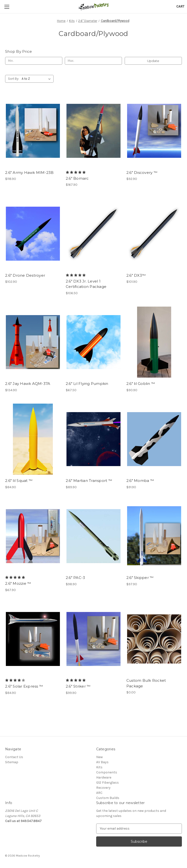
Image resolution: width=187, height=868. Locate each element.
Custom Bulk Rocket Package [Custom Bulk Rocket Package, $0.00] (146, 683)
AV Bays (102, 762)
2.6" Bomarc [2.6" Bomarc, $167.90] (77, 178)
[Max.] (93, 61)
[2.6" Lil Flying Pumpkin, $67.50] (93, 342)
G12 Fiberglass (108, 783)
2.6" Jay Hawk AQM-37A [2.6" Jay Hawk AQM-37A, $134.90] (28, 384)
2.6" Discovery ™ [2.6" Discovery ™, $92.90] (142, 173)
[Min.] (34, 61)
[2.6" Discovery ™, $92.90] (154, 131)
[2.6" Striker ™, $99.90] (93, 639)
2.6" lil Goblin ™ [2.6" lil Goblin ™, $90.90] (141, 384)
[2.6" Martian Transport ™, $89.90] (93, 439)
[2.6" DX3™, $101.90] (154, 234)
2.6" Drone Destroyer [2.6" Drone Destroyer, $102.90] (25, 275)
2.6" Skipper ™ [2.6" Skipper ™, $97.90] (140, 578)
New (99, 757)
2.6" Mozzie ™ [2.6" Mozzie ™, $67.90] (18, 583)
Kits (99, 767)
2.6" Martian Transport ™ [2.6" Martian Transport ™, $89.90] (89, 481)
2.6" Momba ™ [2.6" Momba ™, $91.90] (140, 481)
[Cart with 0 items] (180, 6)
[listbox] (37, 79)
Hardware (104, 777)
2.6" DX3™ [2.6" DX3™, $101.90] (136, 275)
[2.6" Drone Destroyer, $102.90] (33, 234)
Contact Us (14, 757)
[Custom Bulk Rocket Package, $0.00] (154, 639)
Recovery (103, 788)
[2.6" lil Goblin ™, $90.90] (154, 342)
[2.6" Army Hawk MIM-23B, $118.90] (33, 131)
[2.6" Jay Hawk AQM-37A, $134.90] (33, 342)
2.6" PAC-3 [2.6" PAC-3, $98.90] (75, 578)
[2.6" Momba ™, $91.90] (154, 439)
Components (107, 772)
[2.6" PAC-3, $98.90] (93, 536)
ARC (99, 793)
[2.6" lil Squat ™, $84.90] (33, 439)
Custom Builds (108, 798)
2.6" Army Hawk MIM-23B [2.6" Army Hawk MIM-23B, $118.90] (29, 173)
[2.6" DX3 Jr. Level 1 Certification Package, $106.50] (93, 234)
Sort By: (14, 79)
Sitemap (12, 762)
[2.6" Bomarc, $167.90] (93, 131)
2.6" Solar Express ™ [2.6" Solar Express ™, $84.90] (24, 686)
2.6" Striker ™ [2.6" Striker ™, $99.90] (78, 686)
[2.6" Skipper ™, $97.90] (154, 536)
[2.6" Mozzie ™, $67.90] (33, 536)
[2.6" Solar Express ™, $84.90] (33, 639)
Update (153, 61)
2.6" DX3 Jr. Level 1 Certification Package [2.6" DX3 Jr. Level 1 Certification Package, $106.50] (86, 284)
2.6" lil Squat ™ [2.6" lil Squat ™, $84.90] (19, 481)
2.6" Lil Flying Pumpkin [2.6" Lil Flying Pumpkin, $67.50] (87, 384)
